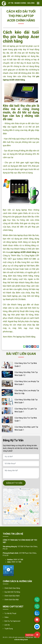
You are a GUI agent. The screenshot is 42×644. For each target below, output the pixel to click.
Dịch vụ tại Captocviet (12, 621)
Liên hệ (7, 625)
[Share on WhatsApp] (24, 347)
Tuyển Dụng (9, 629)
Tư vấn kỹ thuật (10, 613)
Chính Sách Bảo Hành (12, 596)
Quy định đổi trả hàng (12, 592)
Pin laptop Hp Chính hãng (24, 337)
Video (6, 617)
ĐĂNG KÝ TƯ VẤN (14, 483)
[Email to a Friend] (32, 347)
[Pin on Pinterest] (35, 347)
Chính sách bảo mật (12, 600)
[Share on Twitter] (30, 347)
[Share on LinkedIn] (38, 347)
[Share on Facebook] (27, 347)
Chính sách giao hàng (12, 588)
